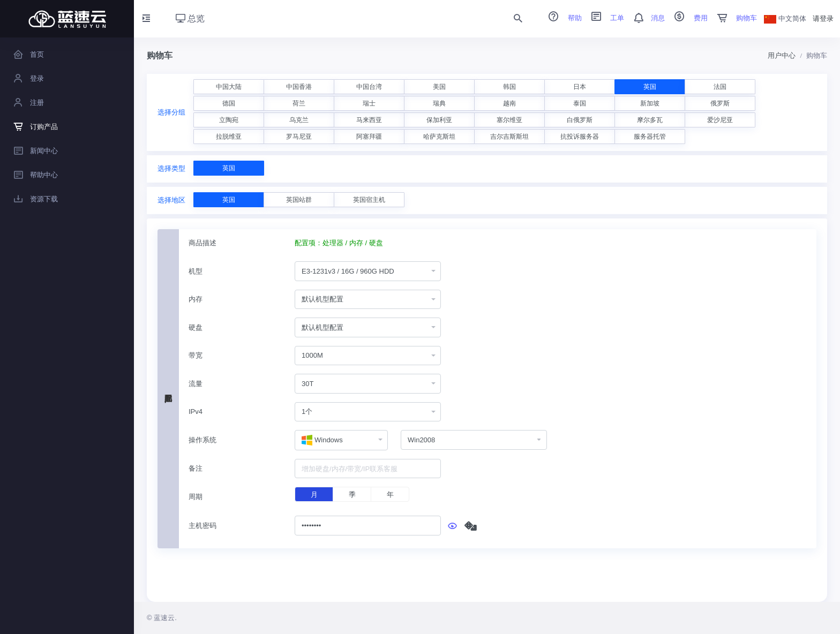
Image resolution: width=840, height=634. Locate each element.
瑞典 (439, 103)
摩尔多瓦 (650, 120)
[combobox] (368, 271)
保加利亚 (439, 120)
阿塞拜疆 (369, 137)
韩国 (509, 87)
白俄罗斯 (580, 120)
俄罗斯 (720, 103)
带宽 (196, 355)
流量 (196, 384)
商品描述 (202, 243)
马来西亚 (369, 120)
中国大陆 (229, 87)
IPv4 (196, 412)
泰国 (580, 103)
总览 (190, 18)
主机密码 (202, 526)
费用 (687, 18)
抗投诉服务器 (580, 137)
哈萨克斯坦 (439, 137)
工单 (604, 18)
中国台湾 (369, 87)
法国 (720, 87)
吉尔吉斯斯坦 (509, 137)
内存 (196, 299)
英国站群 (299, 200)
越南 (509, 103)
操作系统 (202, 440)
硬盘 (196, 327)
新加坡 (650, 103)
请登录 (823, 18)
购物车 (734, 18)
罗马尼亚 (299, 137)
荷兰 (299, 103)
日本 (580, 87)
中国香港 (299, 87)
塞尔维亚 (509, 120)
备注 (196, 468)
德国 (229, 103)
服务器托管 (650, 137)
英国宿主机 (369, 200)
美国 (439, 87)
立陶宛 (229, 120)
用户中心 (782, 55)
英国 (650, 87)
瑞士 (369, 103)
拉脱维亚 (229, 137)
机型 (196, 271)
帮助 (561, 18)
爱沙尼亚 (720, 120)
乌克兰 (299, 120)
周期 (196, 497)
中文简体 (785, 18)
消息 (646, 18)
